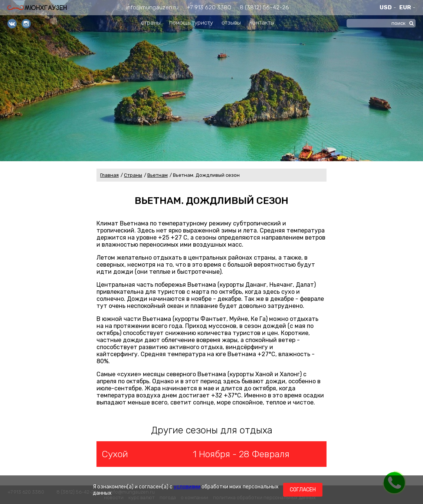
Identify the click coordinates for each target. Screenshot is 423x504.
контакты (262, 22)
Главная (109, 175)
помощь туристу (191, 22)
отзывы (231, 22)
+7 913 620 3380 (209, 7)
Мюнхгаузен (37, 8)
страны (151, 22)
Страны (133, 175)
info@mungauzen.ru (152, 7)
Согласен (303, 490)
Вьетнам (158, 175)
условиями (187, 487)
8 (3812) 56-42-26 (264, 7)
